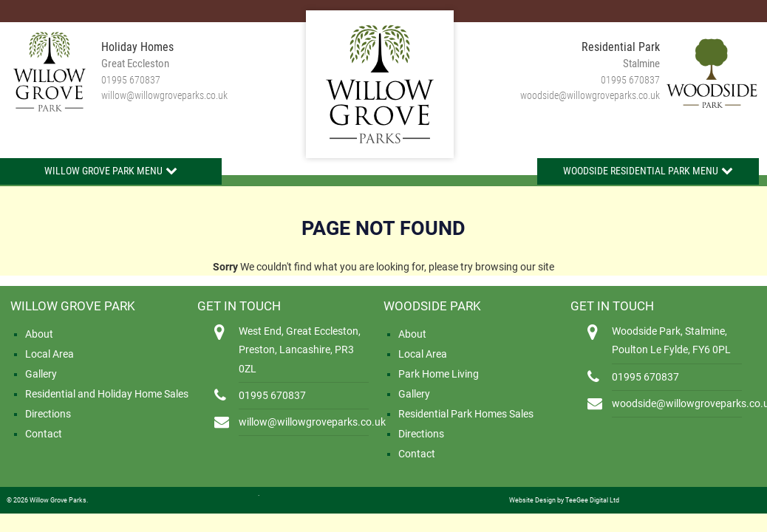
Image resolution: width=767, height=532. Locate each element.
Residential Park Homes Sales (466, 414)
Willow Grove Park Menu (103, 171)
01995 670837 (131, 80)
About (39, 334)
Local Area (50, 354)
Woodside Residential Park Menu (641, 171)
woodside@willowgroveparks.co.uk (590, 95)
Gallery (41, 374)
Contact (44, 434)
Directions (48, 414)
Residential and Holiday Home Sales (107, 394)
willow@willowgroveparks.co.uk (164, 95)
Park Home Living (439, 374)
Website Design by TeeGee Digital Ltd (564, 500)
